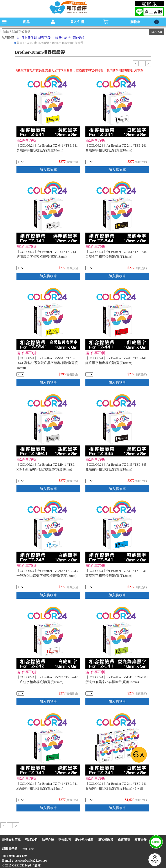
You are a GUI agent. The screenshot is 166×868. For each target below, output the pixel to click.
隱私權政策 (106, 840)
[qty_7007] (89, 268)
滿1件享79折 (26, 140)
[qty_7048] (89, 374)
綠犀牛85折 (63, 38)
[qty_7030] (20, 800)
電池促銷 (78, 38)
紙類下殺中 (46, 38)
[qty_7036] (20, 162)
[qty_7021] (20, 481)
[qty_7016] (20, 587)
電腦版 (150, 4)
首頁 (20, 43)
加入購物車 (48, 170)
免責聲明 (124, 840)
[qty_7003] (89, 481)
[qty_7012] (89, 693)
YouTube (28, 849)
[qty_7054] (89, 162)
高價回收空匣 (11, 840)
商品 (26, 22)
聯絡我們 (31, 840)
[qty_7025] (20, 693)
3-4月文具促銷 (27, 38)
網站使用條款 (84, 840)
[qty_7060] (20, 268)
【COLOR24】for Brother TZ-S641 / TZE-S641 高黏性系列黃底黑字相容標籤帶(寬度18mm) (47, 363)
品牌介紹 (48, 840)
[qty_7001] (20, 374)
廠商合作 (141, 840)
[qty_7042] (89, 587)
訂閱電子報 (10, 849)
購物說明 (65, 840)
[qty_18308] (89, 800)
